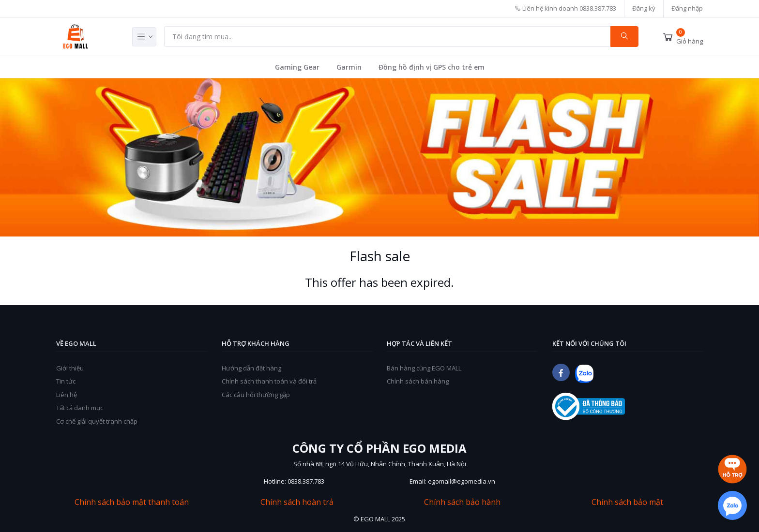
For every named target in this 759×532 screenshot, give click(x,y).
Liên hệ (67, 395)
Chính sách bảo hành (462, 502)
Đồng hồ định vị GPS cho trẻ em (432, 67)
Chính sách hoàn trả (297, 502)
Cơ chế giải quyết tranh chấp (97, 421)
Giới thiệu (70, 368)
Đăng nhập (687, 8)
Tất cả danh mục (80, 408)
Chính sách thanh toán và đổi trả (269, 381)
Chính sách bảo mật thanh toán (132, 502)
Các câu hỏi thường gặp (256, 395)
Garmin (349, 67)
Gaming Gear (297, 67)
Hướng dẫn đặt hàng (251, 368)
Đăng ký (644, 8)
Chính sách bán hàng (418, 381)
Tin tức (66, 381)
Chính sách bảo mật (627, 502)
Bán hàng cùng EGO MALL (424, 368)
